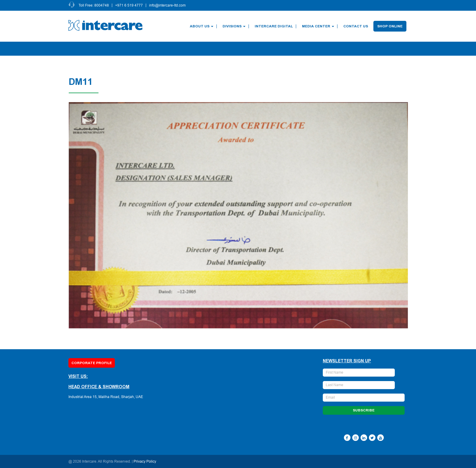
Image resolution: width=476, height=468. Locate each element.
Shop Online (391, 26)
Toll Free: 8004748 (95, 5)
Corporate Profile (92, 363)
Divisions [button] (235, 26)
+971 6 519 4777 (130, 5)
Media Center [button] (319, 26)
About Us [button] (202, 26)
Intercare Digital (275, 26)
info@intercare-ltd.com (168, 5)
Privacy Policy (145, 461)
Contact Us (357, 26)
